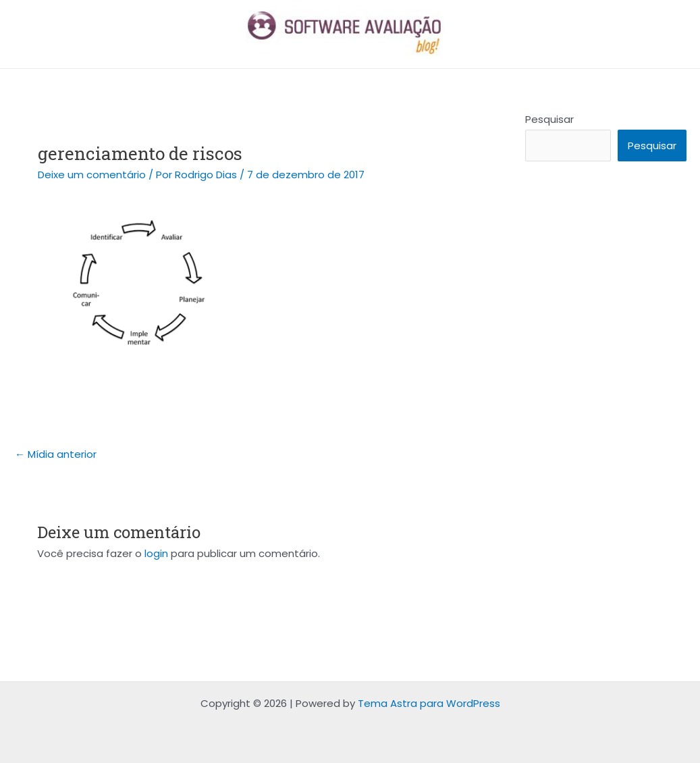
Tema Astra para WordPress (429, 703)
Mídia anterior (56, 454)
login (156, 553)
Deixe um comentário (92, 175)
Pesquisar (549, 119)
